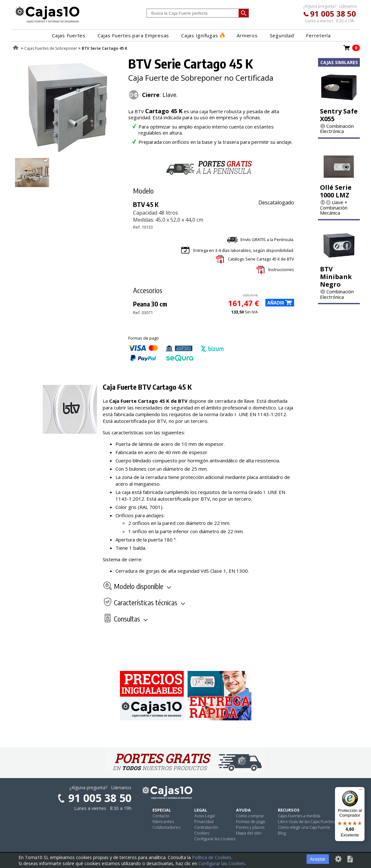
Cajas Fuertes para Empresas (133, 35)
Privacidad (204, 821)
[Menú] (361, 791)
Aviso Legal (204, 816)
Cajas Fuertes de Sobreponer (51, 48)
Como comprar (250, 816)
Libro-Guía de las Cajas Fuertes (306, 821)
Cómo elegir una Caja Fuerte (304, 827)
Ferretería (318, 35)
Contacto (161, 816)
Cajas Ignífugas (203, 35)
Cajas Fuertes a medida (299, 816)
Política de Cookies (212, 857)
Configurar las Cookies (215, 839)
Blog (282, 833)
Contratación (206, 827)
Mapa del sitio (249, 833)
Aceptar (318, 859)
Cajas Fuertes (69, 35)
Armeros (247, 35)
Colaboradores (166, 827)
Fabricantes (163, 821)
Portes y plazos (250, 827)
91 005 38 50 (333, 14)
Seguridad (282, 35)
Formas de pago (251, 821)
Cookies (202, 833)
